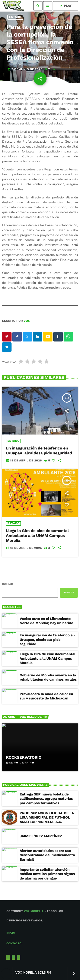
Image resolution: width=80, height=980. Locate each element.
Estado (15, 17)
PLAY (65, 6)
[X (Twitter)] (8, 958)
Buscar (7, 584)
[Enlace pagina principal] (13, 6)
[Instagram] (13, 958)
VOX (27, 321)
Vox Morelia (34, 911)
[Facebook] (19, 958)
